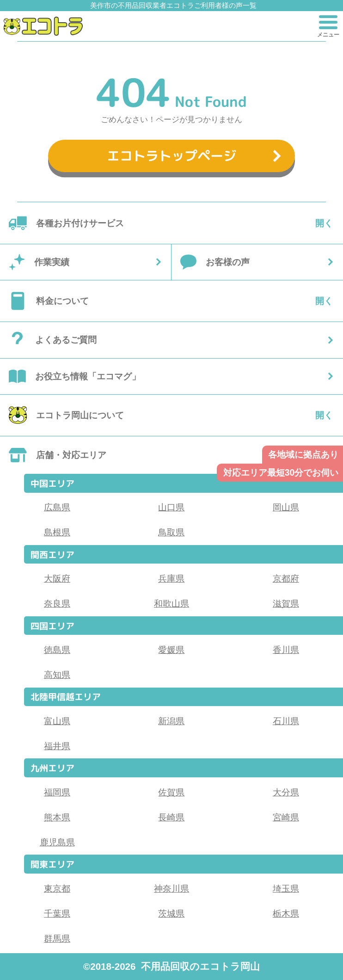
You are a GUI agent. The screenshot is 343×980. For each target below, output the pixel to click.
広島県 (57, 507)
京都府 (286, 578)
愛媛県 (171, 650)
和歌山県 (171, 603)
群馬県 (57, 938)
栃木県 (286, 913)
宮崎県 (286, 817)
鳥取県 (171, 532)
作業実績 (52, 262)
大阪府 (57, 578)
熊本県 (57, 817)
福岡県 (57, 792)
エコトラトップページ (171, 156)
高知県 (57, 675)
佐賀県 (171, 792)
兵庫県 (171, 578)
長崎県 (171, 817)
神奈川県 (171, 888)
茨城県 (171, 913)
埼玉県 (286, 888)
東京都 (57, 888)
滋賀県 (286, 603)
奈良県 (57, 603)
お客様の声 (228, 262)
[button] (43, 26)
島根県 (57, 532)
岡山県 (286, 507)
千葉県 (57, 913)
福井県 (57, 746)
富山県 (57, 721)
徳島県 (57, 650)
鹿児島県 (57, 842)
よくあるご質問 (66, 340)
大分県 (286, 792)
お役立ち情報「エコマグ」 (88, 376)
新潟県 (171, 721)
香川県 (286, 650)
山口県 (171, 507)
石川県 (286, 721)
